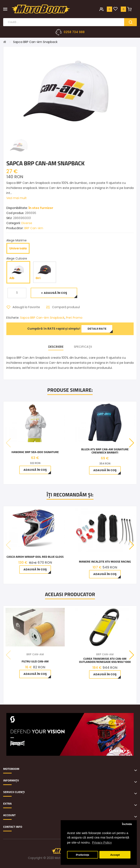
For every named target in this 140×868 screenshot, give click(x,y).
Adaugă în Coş (55, 293)
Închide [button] (127, 824)
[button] (132, 443)
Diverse (27, 223)
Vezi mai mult (16, 198)
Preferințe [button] (83, 855)
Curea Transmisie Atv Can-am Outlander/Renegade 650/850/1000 (105, 660)
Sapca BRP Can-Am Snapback (35, 42)
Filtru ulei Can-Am (35, 661)
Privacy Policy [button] (102, 842)
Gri (45, 272)
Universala (18, 248)
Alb (18, 272)
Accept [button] (115, 855)
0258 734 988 (74, 32)
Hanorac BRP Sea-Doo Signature (35, 452)
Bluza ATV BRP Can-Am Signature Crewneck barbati (105, 451)
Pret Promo (74, 318)
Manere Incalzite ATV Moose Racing (105, 561)
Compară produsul (66, 307)
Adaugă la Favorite (26, 307)
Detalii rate (97, 329)
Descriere (56, 347)
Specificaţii (83, 347)
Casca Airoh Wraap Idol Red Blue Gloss (35, 557)
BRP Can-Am (34, 228)
